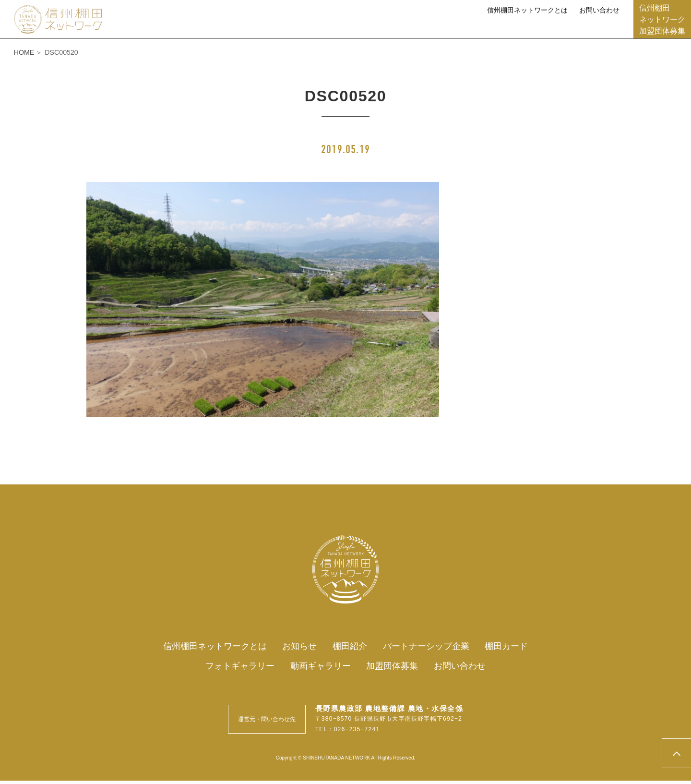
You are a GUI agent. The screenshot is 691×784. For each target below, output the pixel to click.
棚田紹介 (281, 26)
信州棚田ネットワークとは (527, 10)
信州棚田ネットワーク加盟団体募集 (662, 19)
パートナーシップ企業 (357, 26)
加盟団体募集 (396, 668)
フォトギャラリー (509, 26)
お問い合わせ (599, 10)
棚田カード (438, 26)
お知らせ (231, 26)
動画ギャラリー (589, 26)
